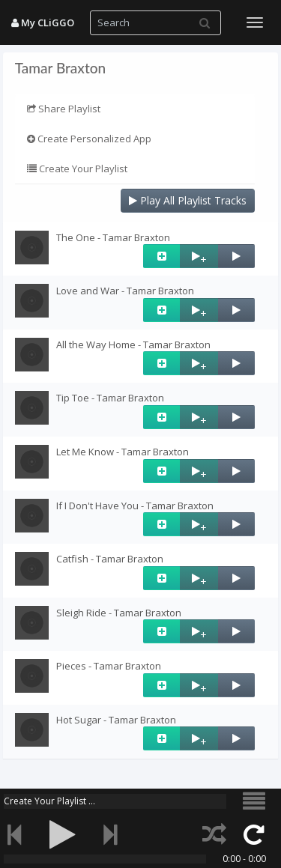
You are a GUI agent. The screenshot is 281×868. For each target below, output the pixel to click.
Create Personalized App (89, 139)
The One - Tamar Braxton (113, 237)
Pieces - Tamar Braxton (109, 666)
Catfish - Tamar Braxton (110, 559)
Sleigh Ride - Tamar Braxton (119, 613)
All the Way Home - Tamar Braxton (133, 345)
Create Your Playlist (77, 169)
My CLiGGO (43, 22)
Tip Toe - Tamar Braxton (110, 398)
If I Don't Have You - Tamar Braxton (135, 506)
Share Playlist (64, 109)
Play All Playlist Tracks (188, 200)
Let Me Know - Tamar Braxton (123, 452)
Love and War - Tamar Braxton (125, 291)
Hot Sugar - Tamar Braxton (116, 720)
